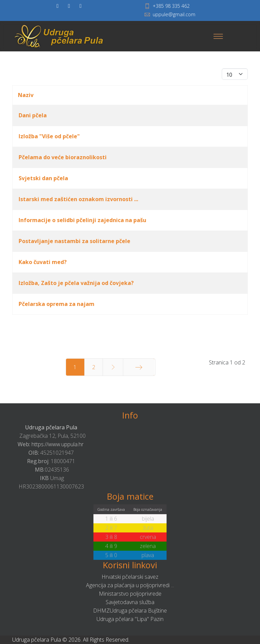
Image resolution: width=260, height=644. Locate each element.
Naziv (26, 95)
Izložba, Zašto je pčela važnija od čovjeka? (76, 283)
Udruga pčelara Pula (51, 427)
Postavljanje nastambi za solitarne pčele (74, 241)
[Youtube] (81, 6)
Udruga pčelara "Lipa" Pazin (130, 619)
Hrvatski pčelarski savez (130, 577)
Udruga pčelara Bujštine (138, 611)
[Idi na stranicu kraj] (139, 367)
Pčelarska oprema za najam (57, 304)
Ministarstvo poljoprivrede (130, 594)
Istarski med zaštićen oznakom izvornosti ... (78, 199)
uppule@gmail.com (174, 14)
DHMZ (101, 611)
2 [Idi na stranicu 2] (94, 367)
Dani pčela (33, 115)
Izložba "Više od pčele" (49, 136)
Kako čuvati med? (43, 262)
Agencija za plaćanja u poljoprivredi (128, 585)
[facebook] (58, 6)
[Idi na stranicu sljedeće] (113, 367)
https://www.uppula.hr (58, 444)
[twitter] (69, 6)
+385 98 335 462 (171, 6)
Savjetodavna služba (130, 602)
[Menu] (218, 36)
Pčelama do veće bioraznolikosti (63, 157)
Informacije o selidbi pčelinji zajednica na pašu (82, 220)
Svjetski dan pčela (43, 178)
